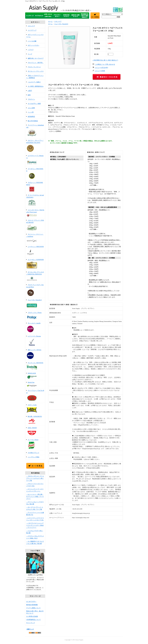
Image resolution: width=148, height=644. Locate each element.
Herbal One (35, 384)
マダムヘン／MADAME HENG (35, 187)
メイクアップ (32, 30)
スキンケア (31, 26)
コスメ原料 (31, 108)
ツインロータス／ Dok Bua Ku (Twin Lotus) (35, 213)
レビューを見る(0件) (101, 68)
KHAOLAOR (35, 376)
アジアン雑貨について (33, 608)
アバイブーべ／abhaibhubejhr (35, 131)
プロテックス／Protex (35, 316)
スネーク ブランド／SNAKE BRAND (35, 225)
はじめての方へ (31, 602)
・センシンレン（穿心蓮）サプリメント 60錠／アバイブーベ (35, 497)
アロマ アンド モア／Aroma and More (35, 290)
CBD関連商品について (33, 620)
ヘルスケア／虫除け (34, 82)
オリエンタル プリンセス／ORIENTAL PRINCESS (35, 276)
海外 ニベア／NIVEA (35, 354)
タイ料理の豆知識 (32, 616)
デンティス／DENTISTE (35, 366)
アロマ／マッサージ (34, 67)
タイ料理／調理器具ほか (36, 86)
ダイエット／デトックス (36, 71)
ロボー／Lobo (35, 409)
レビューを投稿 (100, 71)
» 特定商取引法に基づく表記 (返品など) (105, 60)
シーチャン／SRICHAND (35, 251)
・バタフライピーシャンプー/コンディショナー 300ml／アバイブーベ (35, 525)
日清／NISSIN (35, 432)
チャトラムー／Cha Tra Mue (35, 396)
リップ (30, 54)
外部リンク (30, 629)
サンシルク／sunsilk (35, 328)
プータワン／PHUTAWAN (35, 174)
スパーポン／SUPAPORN (35, 264)
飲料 (29, 95)
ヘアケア (31, 50)
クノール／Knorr (35, 444)
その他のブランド (34, 453)
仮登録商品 (31, 117)
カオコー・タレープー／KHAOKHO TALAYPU (35, 146)
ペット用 (31, 112)
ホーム (50, 22)
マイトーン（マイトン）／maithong (35, 238)
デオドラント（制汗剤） (36, 63)
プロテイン (31, 99)
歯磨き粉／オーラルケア (36, 58)
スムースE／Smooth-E (35, 304)
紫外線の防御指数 (32, 605)
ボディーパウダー (34, 45)
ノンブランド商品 (34, 457)
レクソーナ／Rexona (35, 341)
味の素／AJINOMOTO (35, 420)
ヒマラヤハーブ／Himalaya (35, 160)
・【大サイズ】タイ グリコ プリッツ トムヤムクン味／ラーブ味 (35, 478)
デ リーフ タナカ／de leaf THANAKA (35, 201)
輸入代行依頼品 (33, 121)
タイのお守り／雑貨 (34, 104)
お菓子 (30, 91)
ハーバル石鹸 (32, 41)
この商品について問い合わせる (105, 64)
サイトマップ (31, 623)
